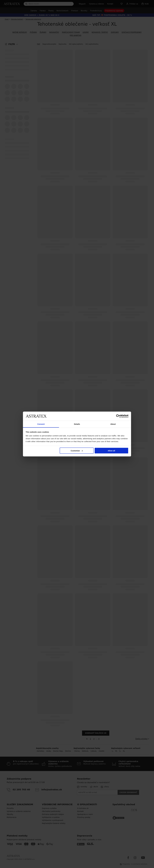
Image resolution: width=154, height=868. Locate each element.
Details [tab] (77, 424)
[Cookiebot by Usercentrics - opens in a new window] (118, 416)
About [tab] (113, 424)
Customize (77, 451)
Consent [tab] (41, 424)
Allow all (111, 451)
